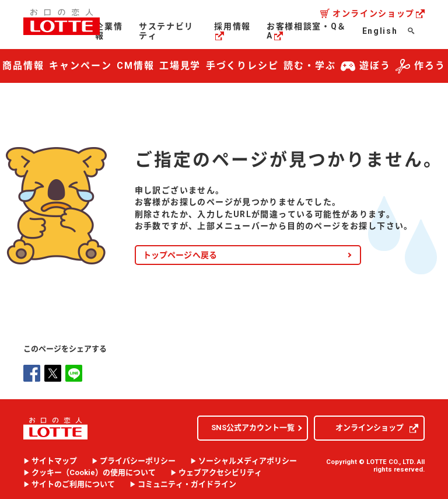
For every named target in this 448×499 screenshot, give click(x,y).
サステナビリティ (166, 31)
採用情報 (232, 31)
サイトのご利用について (73, 483)
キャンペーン (80, 66)
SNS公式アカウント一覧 (253, 426)
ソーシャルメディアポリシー (248, 460)
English (380, 31)
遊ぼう (366, 66)
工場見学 (180, 66)
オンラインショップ (379, 13)
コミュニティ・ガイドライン (187, 483)
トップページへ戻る (180, 253)
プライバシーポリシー (138, 460)
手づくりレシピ (242, 66)
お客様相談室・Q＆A (307, 31)
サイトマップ (54, 460)
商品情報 (23, 66)
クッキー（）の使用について (94, 472)
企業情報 (109, 31)
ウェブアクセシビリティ (220, 472)
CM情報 (136, 66)
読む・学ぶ (310, 66)
